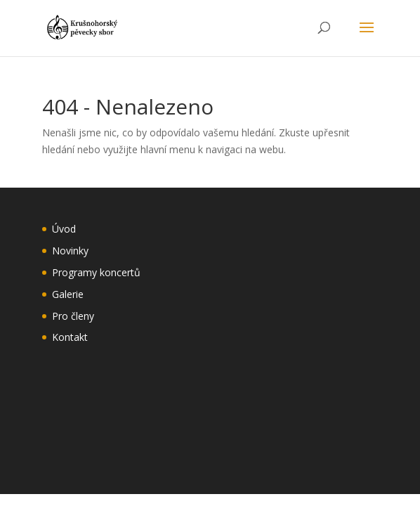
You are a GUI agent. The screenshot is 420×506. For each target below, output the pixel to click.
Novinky (70, 251)
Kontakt (70, 337)
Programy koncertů (96, 272)
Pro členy (73, 316)
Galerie (68, 294)
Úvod (64, 229)
